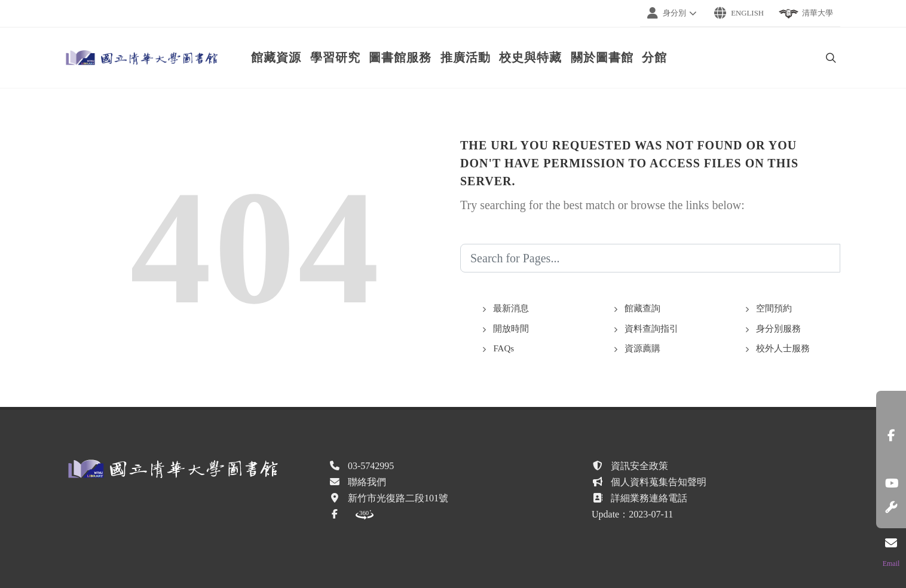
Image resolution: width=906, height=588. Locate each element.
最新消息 (511, 308)
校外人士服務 (783, 348)
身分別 (674, 13)
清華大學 (806, 14)
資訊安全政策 (639, 466)
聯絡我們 (367, 482)
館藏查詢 (642, 308)
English (739, 13)
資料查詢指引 (651, 329)
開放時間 (511, 329)
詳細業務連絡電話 (649, 498)
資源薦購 (642, 348)
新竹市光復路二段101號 (398, 498)
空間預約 (774, 308)
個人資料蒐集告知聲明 (659, 482)
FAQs (503, 348)
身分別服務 (778, 329)
